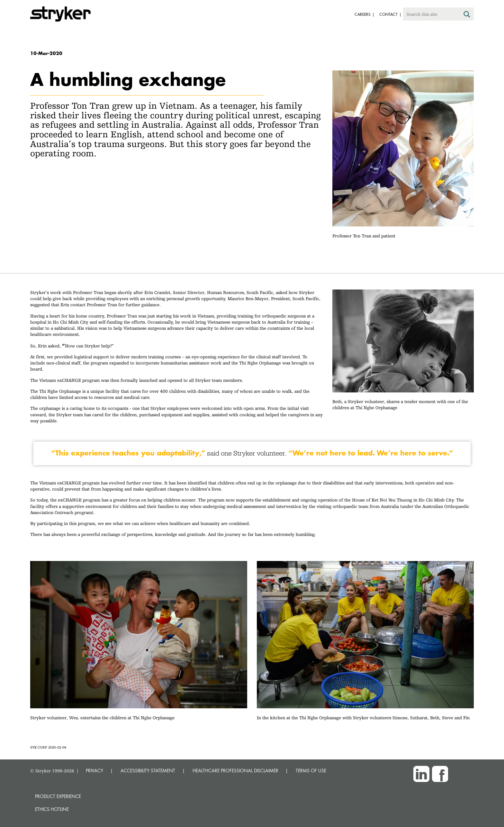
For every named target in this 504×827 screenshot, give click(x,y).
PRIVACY (94, 771)
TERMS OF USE (311, 771)
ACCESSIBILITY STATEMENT (148, 771)
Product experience (58, 796)
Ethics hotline (52, 809)
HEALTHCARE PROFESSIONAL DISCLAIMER (235, 771)
